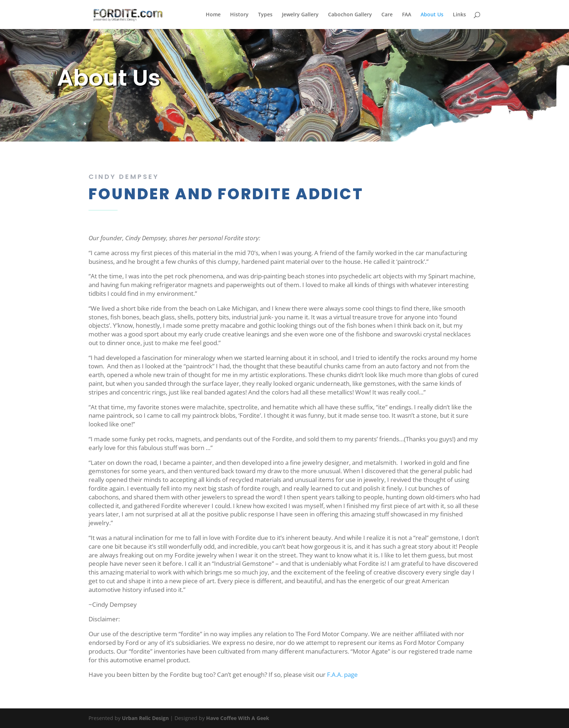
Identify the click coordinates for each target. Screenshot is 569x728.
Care (387, 15)
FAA (407, 15)
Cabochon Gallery (350, 15)
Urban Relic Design (145, 718)
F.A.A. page (342, 674)
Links (459, 15)
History (239, 15)
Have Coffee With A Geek (238, 718)
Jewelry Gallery (300, 15)
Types (265, 15)
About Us (432, 15)
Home (213, 15)
